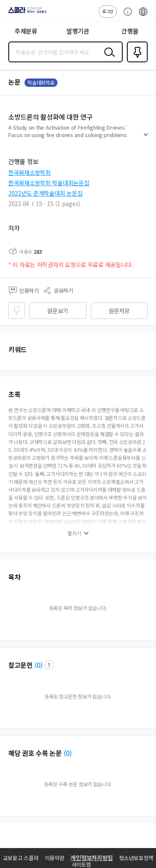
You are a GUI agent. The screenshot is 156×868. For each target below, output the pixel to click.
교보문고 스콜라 (21, 858)
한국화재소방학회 (30, 172)
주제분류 (26, 31)
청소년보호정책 (136, 858)
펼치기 (146, 138)
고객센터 (126, 16)
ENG (143, 16)
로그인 (108, 11)
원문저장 (119, 311)
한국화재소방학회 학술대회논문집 (49, 183)
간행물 (130, 31)
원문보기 (58, 311)
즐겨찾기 (136, 61)
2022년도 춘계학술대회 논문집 (45, 193)
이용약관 (55, 858)
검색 (108, 59)
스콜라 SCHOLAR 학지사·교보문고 (25, 13)
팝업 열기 (49, 665)
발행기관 (78, 31)
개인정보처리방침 (92, 858)
